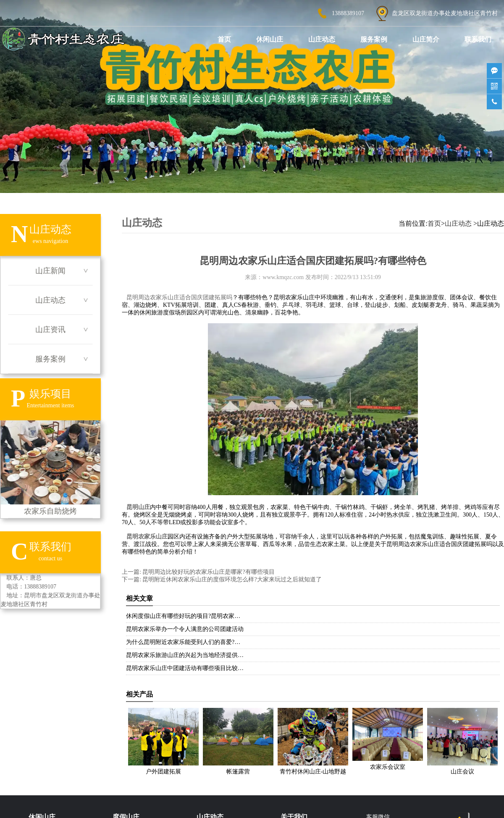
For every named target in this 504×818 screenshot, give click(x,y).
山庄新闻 (50, 271)
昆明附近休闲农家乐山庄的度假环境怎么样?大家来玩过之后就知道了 (231, 579)
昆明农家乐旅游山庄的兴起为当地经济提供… (185, 655)
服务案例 (374, 39)
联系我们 (478, 39)
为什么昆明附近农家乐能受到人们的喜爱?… (183, 642)
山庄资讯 (50, 330)
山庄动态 (322, 39)
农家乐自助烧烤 (50, 468)
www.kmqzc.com (283, 277)
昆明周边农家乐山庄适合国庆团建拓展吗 (179, 297)
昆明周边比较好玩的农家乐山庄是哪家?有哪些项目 (208, 572)
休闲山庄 (270, 39)
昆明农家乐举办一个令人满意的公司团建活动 (185, 629)
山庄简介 (426, 39)
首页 (224, 39)
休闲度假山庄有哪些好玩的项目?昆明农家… (183, 616)
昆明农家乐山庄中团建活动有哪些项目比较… (185, 668)
